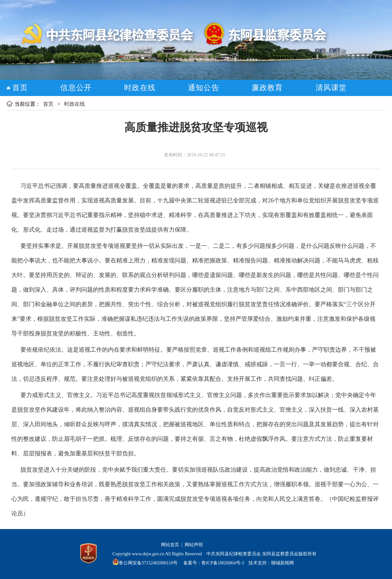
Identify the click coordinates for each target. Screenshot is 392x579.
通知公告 (204, 88)
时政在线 (140, 88)
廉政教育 (267, 88)
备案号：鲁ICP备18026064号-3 (213, 563)
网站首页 (170, 545)
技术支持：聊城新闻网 (271, 563)
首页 (20, 88)
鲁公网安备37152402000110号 (148, 563)
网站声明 (194, 545)
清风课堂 (331, 88)
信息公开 (76, 88)
